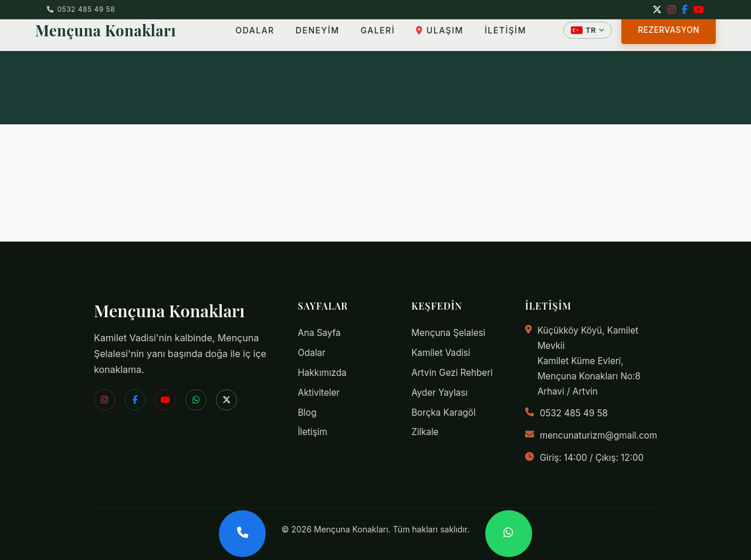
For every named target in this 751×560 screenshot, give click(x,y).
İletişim (312, 432)
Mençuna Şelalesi (448, 333)
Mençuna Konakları (106, 38)
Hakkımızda (322, 373)
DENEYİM (307, 38)
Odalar (311, 353)
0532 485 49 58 (81, 9)
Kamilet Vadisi (441, 353)
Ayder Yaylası (439, 393)
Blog (307, 413)
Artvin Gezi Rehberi (452, 373)
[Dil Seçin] (588, 38)
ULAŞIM (429, 38)
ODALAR (243, 38)
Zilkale (425, 432)
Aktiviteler (319, 393)
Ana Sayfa (319, 333)
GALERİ (366, 38)
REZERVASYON (669, 38)
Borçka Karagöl (443, 413)
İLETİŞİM (494, 38)
